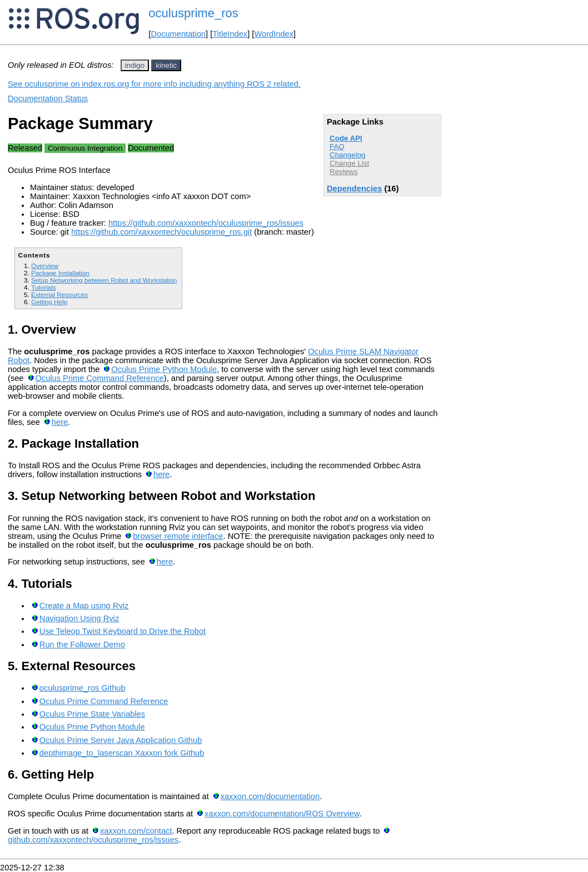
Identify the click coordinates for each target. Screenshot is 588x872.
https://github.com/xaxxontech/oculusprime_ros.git (161, 232)
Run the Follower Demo (82, 645)
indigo (135, 65)
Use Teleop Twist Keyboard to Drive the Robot (123, 631)
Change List (349, 163)
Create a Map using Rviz (84, 606)
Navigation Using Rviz (79, 618)
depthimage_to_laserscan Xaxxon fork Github (122, 753)
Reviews (343, 172)
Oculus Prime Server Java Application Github (121, 740)
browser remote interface (178, 536)
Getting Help (49, 302)
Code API (346, 138)
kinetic (166, 65)
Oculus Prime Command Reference (99, 378)
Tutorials (44, 287)
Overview (45, 266)
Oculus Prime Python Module (164, 369)
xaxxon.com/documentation (270, 796)
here (60, 422)
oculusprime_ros (193, 13)
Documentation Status (48, 98)
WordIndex (274, 34)
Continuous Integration (85, 148)
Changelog (347, 155)
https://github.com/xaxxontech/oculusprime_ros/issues (206, 223)
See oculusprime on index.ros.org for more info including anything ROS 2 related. (154, 84)
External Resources (59, 294)
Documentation (178, 34)
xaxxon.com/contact (136, 831)
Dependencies (354, 189)
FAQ (337, 147)
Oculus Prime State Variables (92, 714)
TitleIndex (230, 34)
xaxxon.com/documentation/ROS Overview (282, 814)
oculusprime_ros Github (83, 688)
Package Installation (60, 273)
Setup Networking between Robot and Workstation (104, 280)
